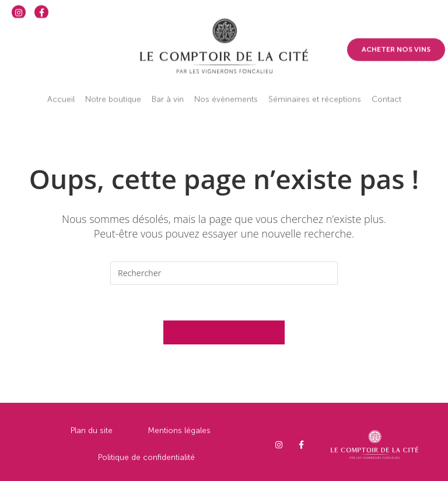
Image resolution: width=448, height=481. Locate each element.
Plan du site (92, 434)
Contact (386, 93)
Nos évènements (226, 93)
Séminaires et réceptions (315, 93)
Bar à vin (168, 93)
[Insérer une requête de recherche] (224, 273)
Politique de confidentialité (146, 461)
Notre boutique (113, 93)
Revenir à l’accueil (224, 332)
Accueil (61, 93)
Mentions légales (179, 434)
